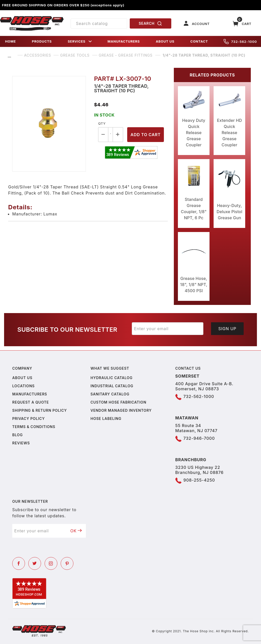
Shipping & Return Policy (40, 410)
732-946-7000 (199, 438)
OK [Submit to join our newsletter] (76, 531)
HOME (10, 41)
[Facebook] (19, 563)
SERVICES (80, 41)
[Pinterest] (67, 563)
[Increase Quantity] (118, 134)
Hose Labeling (106, 418)
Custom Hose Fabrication (118, 402)
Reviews (21, 443)
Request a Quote (31, 402)
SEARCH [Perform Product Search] (150, 23)
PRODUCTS (42, 41)
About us (22, 378)
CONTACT (199, 41)
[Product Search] (99, 23)
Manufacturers (30, 394)
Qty (102, 123)
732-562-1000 (240, 42)
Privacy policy (29, 418)
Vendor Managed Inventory (121, 410)
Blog (17, 435)
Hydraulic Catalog (112, 378)
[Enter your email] (168, 329)
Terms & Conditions (34, 427)
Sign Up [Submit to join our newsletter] (227, 329)
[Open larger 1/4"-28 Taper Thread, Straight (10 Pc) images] (49, 124)
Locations (23, 386)
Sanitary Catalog (110, 394)
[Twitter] (35, 563)
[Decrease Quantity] (103, 134)
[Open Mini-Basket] (242, 24)
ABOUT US (165, 41)
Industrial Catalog (112, 386)
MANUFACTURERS (124, 41)
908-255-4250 (199, 480)
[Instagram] (51, 563)
